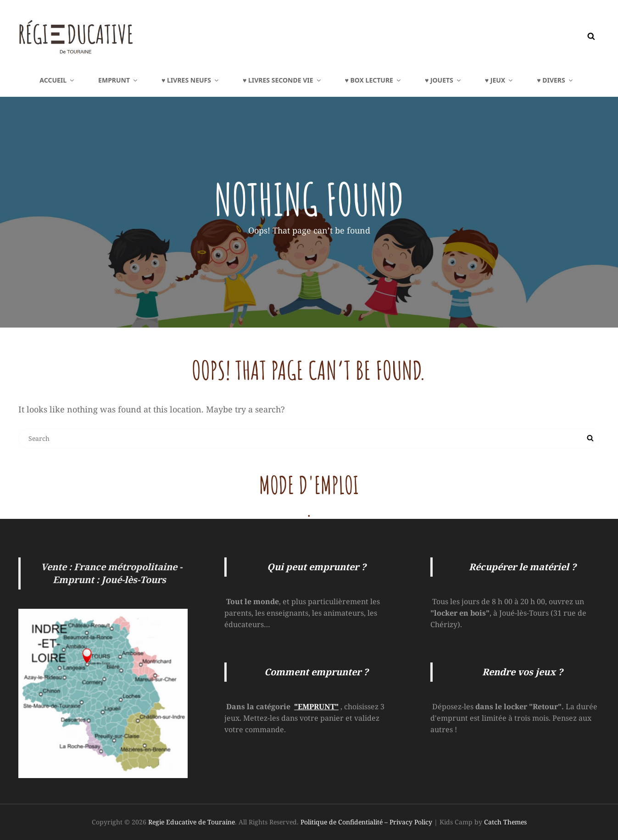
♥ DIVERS (555, 80)
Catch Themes (505, 822)
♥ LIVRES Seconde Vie (282, 80)
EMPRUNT (118, 80)
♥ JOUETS (443, 80)
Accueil (57, 80)
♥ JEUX (499, 80)
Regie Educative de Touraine (192, 822)
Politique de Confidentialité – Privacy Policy (366, 822)
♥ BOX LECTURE (373, 80)
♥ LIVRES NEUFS (191, 80)
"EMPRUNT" (316, 706)
